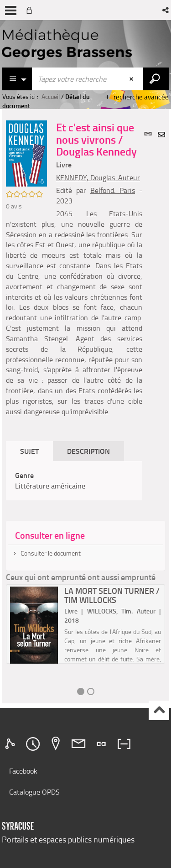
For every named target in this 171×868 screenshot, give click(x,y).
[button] (166, 10)
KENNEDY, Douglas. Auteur (98, 177)
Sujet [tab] (29, 451)
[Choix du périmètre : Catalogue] (17, 79)
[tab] (11, 744)
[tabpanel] (74, 481)
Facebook (23, 771)
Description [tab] (88, 451)
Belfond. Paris (113, 190)
